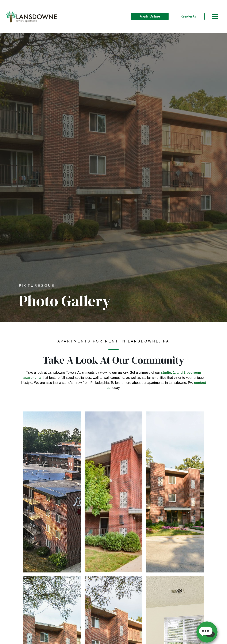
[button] (207, 630)
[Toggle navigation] (215, 16)
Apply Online (150, 16)
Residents (188, 16)
